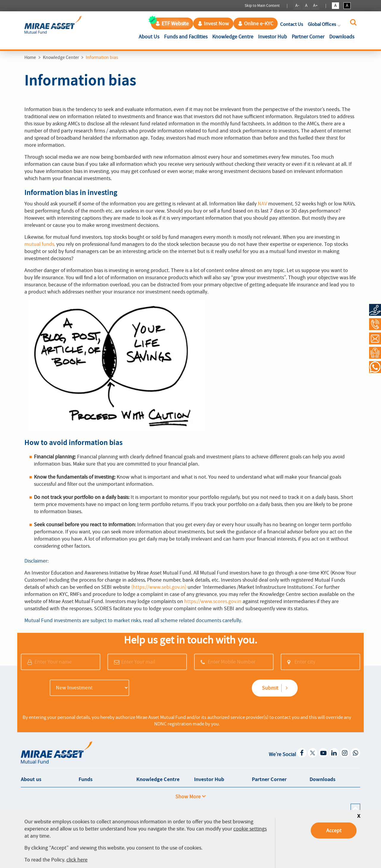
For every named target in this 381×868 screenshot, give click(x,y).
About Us (150, 36)
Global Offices (325, 24)
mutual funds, (40, 244)
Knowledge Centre (233, 37)
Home (30, 57)
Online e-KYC (256, 24)
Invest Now (213, 24)
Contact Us (292, 24)
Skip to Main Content (262, 6)
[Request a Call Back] (375, 353)
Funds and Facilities (186, 37)
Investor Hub (273, 37)
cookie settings (250, 829)
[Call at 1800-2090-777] (375, 324)
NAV (262, 204)
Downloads (342, 37)
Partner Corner (308, 37)
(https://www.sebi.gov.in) (159, 587)
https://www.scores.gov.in (213, 601)
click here (77, 860)
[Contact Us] (375, 338)
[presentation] (178, 689)
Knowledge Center (61, 57)
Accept (334, 830)
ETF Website (172, 24)
